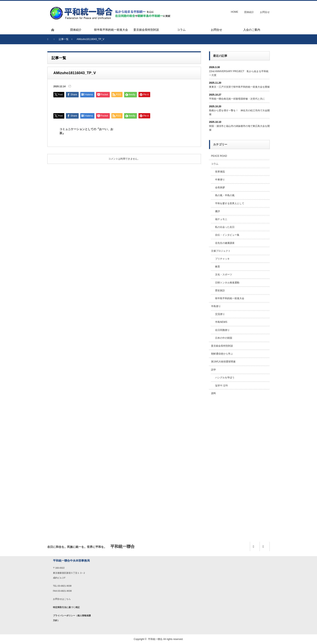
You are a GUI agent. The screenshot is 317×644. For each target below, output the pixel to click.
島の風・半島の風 (225, 195)
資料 (213, 393)
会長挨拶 (220, 187)
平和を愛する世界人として (230, 203)
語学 (213, 370)
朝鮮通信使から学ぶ (222, 354)
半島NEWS (221, 322)
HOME (235, 12)
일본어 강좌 (221, 385)
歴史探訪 (220, 290)
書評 (218, 211)
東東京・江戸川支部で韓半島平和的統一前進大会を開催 (239, 87)
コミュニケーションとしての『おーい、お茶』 (86, 131)
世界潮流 (220, 172)
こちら (67, 599)
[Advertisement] (239, 464)
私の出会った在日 (225, 227)
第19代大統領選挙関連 (223, 362)
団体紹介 (249, 12)
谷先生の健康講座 (225, 243)
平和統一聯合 (155, 639)
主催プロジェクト (221, 251)
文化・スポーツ (224, 275)
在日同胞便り (222, 330)
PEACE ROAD (219, 156)
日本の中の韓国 (224, 338)
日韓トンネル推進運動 (227, 283)
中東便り (220, 180)
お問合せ (265, 12)
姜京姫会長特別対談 (222, 346)
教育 (218, 267)
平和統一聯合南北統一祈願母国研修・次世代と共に (237, 99)
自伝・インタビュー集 (227, 235)
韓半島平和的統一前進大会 (230, 298)
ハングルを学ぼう (225, 378)
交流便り (220, 314)
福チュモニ (221, 219)
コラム (215, 164)
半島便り (216, 306)
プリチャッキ (222, 259)
